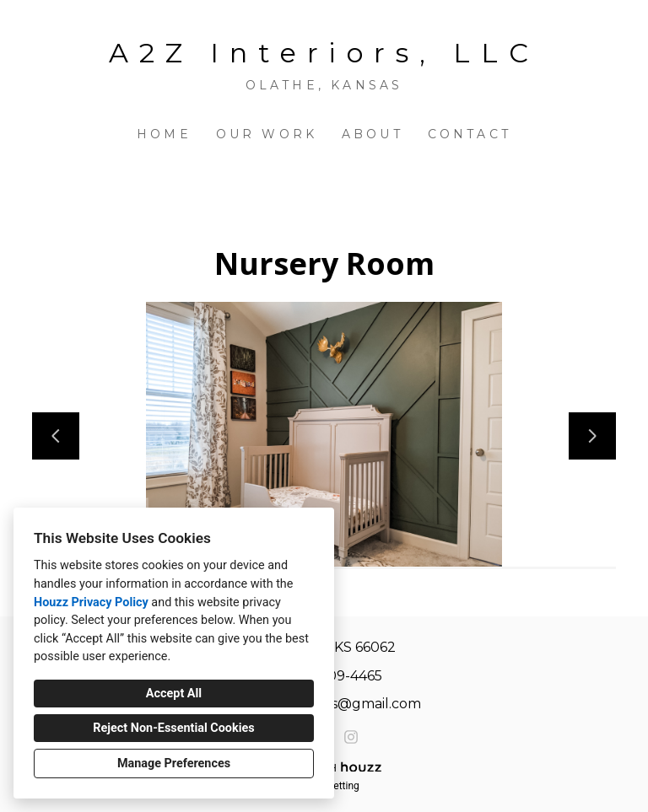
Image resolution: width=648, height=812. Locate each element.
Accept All (174, 694)
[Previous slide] (56, 436)
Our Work (267, 134)
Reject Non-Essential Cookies (173, 728)
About (373, 134)
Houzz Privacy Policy (91, 602)
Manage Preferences (174, 764)
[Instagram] (351, 737)
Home (164, 134)
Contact (470, 134)
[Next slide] (592, 436)
